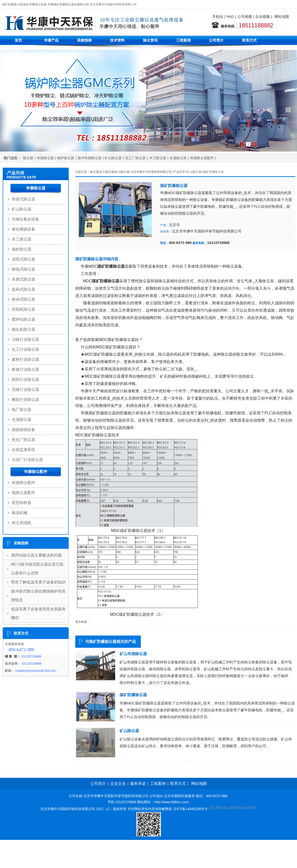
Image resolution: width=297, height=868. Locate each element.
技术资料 (117, 40)
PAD (230, 16)
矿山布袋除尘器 (133, 654)
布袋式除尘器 (23, 199)
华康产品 (51, 40)
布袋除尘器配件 (202, 158)
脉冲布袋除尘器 (89, 158)
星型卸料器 (22, 503)
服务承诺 (138, 784)
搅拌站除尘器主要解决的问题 (36, 555)
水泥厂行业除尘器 (27, 460)
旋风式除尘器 (23, 289)
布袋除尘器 (45, 158)
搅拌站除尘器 (23, 319)
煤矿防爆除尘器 (213, 172)
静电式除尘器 (23, 269)
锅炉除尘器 (66, 158)
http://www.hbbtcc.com (171, 802)
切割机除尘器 (23, 309)
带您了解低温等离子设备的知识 (38, 582)
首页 (18, 40)
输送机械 (20, 513)
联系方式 (249, 40)
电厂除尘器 (22, 410)
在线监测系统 (23, 450)
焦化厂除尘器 (23, 440)
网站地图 (282, 16)
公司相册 (245, 16)
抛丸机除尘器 (23, 329)
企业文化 (118, 784)
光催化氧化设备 (25, 219)
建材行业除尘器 (25, 359)
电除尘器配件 (23, 493)
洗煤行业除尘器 (25, 390)
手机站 (218, 16)
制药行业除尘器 (25, 379)
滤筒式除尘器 (23, 259)
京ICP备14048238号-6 (190, 809)
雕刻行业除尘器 (25, 400)
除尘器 (28, 158)
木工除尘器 (158, 158)
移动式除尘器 (23, 299)
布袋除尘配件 (23, 483)
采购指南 (84, 40)
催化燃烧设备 (23, 229)
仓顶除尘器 (178, 158)
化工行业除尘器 (25, 349)
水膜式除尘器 (23, 279)
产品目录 (179, 172)
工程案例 (183, 40)
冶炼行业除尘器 (25, 339)
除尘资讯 (150, 40)
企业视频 (263, 16)
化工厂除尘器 (135, 158)
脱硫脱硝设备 (23, 430)
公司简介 (216, 40)
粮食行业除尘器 (25, 369)
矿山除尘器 (113, 158)
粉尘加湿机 (22, 523)
